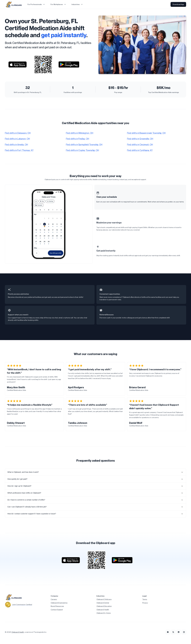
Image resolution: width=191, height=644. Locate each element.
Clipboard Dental (103, 603)
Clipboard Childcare (104, 599)
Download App (178, 4)
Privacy (145, 603)
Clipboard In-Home (104, 613)
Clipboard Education (104, 606)
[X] (173, 632)
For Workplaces (58, 4)
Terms (145, 599)
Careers (54, 599)
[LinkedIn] (179, 632)
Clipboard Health (103, 610)
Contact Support (57, 610)
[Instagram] (184, 632)
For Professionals (36, 4)
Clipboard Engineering (59, 603)
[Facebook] (168, 632)
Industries (77, 4)
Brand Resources (57, 606)
